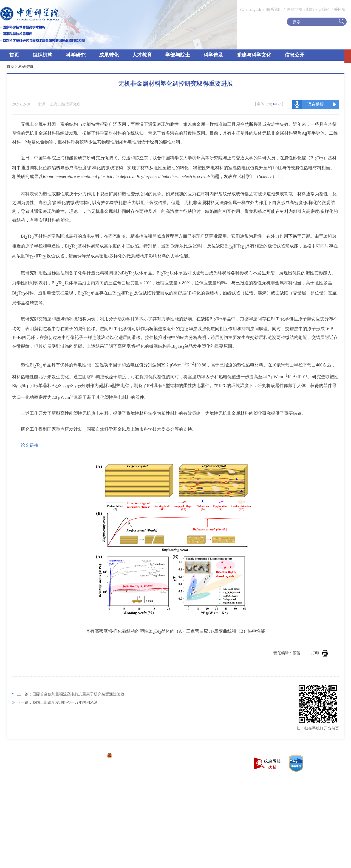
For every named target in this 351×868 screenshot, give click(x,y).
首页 (14, 55)
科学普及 (213, 55)
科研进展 (26, 67)
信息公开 (295, 55)
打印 (320, 653)
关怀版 (340, 9)
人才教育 (142, 55)
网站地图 (294, 9)
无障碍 (324, 9)
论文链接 (30, 445)
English (255, 9)
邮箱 (310, 9)
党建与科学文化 (254, 55)
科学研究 (76, 55)
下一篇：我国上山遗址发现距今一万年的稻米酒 (57, 703)
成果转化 (109, 55)
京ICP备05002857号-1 (85, 756)
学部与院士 (178, 55)
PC (242, 9)
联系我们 (274, 9)
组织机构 (43, 55)
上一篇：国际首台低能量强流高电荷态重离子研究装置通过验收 (71, 694)
